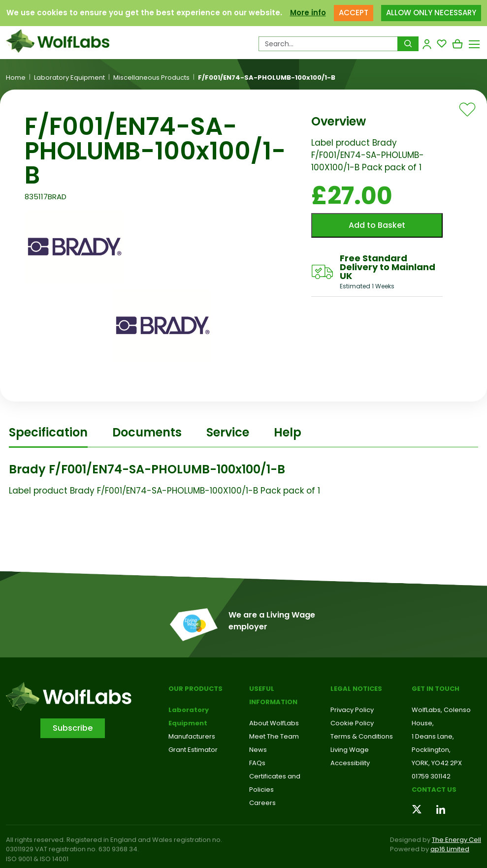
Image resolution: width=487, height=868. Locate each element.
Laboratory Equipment (69, 78)
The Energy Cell (456, 840)
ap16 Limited (450, 849)
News (258, 750)
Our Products (195, 689)
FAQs (257, 763)
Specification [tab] (48, 432)
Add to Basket (377, 225)
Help (288, 432)
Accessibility (350, 763)
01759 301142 (431, 776)
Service (228, 432)
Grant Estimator (193, 750)
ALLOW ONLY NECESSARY (431, 13)
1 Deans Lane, (433, 736)
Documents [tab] (147, 432)
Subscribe (73, 728)
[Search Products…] (328, 44)
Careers (262, 803)
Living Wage (350, 750)
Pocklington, (431, 750)
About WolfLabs (274, 723)
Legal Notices (356, 689)
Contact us (434, 790)
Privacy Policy (352, 710)
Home (16, 78)
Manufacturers (192, 736)
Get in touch (436, 689)
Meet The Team (274, 736)
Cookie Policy (352, 723)
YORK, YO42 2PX (437, 763)
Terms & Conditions (362, 736)
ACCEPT (354, 13)
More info (308, 13)
